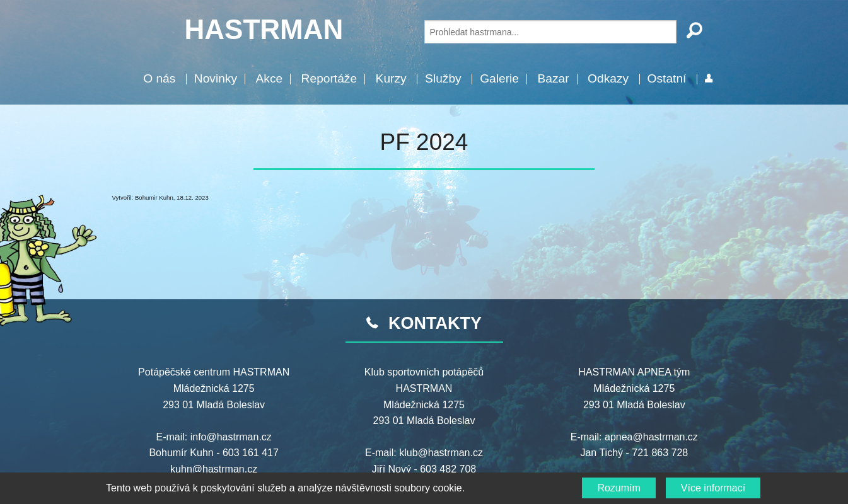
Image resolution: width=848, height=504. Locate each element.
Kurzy (391, 78)
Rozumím (619, 488)
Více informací (713, 488)
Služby (443, 78)
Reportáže (329, 78)
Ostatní (667, 78)
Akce (269, 78)
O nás (159, 78)
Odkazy (608, 78)
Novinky (216, 78)
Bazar (553, 78)
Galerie (499, 78)
